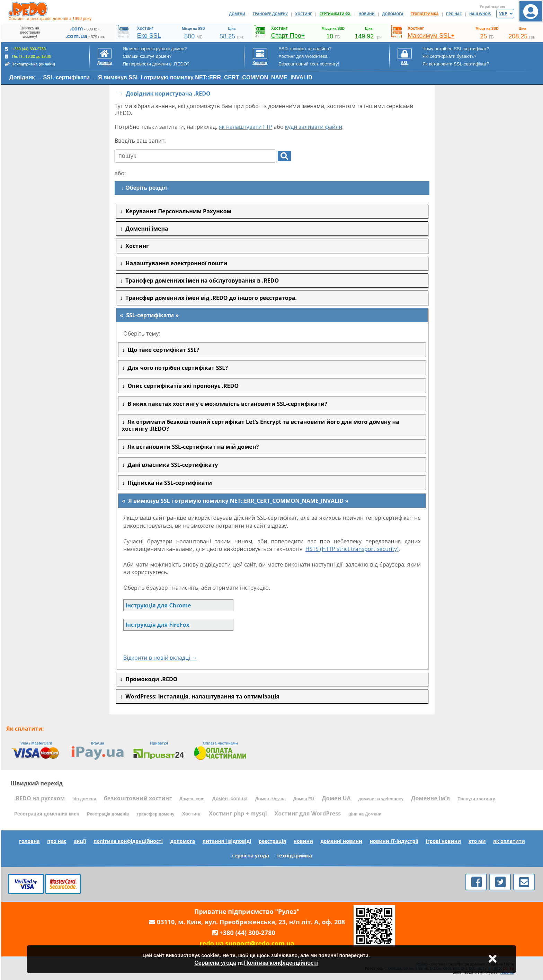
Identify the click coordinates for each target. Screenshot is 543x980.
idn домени (84, 799)
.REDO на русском (39, 798)
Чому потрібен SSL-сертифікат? (456, 49)
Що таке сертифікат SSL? (162, 350)
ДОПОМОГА (393, 14)
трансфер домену (155, 814)
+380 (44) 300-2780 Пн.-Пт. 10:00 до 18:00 (30, 56)
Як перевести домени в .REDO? (156, 64)
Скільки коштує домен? (147, 56)
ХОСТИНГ (304, 14)
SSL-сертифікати (66, 77)
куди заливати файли (314, 127)
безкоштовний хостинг (138, 798)
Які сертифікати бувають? (449, 56)
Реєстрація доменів (108, 814)
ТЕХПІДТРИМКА (425, 14)
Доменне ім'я (430, 798)
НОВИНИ (367, 14)
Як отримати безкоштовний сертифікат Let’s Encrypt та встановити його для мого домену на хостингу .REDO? (261, 425)
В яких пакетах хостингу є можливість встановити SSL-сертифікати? (226, 404)
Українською (492, 6)
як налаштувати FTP (246, 127)
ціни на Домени (365, 814)
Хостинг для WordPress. (304, 56)
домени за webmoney (381, 799)
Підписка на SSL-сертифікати (168, 483)
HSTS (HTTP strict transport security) (352, 549)
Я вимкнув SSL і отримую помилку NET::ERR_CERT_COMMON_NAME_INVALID (205, 77)
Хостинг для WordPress (308, 813)
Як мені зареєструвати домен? (155, 49)
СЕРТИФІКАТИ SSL (335, 14)
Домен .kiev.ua (270, 799)
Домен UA (336, 798)
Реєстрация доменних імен (47, 814)
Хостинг (192, 814)
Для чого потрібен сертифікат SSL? (176, 368)
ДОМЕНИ (237, 14)
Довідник (22, 77)
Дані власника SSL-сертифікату (171, 465)
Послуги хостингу (476, 799)
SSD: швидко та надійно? (305, 49)
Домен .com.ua (230, 799)
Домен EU (304, 799)
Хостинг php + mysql (238, 813)
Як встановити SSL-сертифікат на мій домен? (192, 447)
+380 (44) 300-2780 (247, 933)
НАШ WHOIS (480, 14)
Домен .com (192, 799)
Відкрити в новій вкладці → (160, 658)
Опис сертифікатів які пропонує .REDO (182, 386)
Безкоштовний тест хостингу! (309, 64)
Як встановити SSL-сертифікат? (456, 64)
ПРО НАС (454, 14)
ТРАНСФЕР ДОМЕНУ (270, 14)
